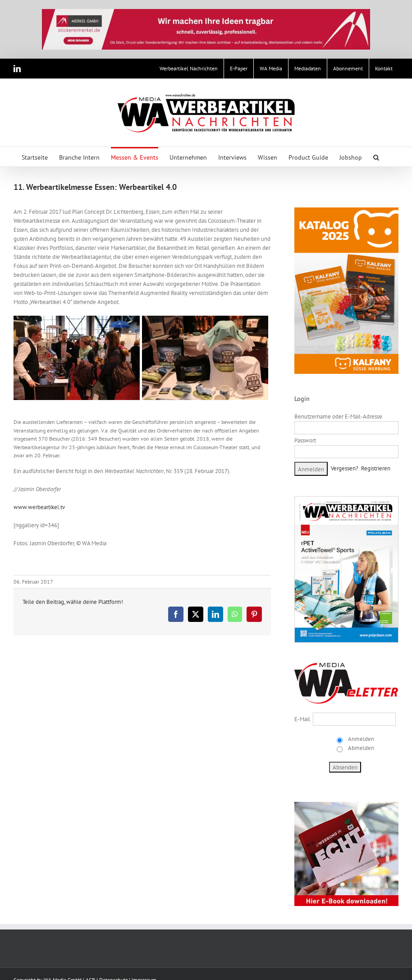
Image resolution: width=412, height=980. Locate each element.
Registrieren (376, 468)
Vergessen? (345, 468)
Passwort (305, 440)
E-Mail (302, 719)
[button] (376, 157)
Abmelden (360, 748)
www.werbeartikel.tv (39, 507)
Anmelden (360, 739)
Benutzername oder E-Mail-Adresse (338, 416)
